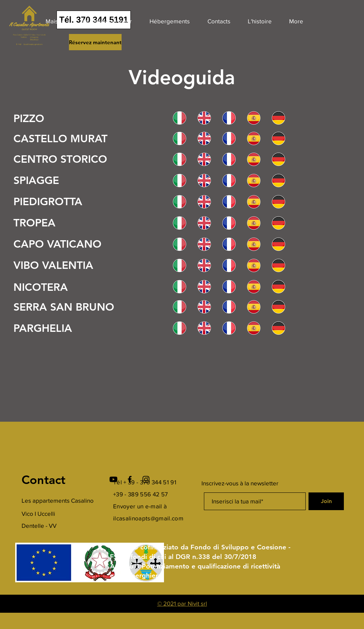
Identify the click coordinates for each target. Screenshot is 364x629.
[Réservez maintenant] (95, 42)
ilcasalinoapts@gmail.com (148, 518)
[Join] (326, 501)
